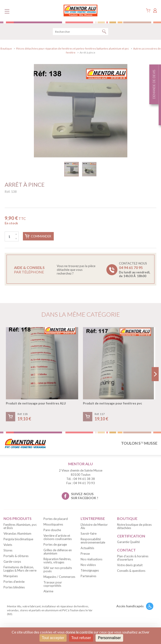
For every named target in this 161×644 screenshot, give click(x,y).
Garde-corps (12, 562)
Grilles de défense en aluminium (58, 552)
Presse (85, 554)
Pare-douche (52, 530)
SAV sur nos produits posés (58, 569)
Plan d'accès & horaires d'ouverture (133, 558)
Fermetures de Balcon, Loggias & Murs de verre (20, 569)
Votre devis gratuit (130, 565)
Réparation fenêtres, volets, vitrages (57, 561)
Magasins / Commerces (59, 577)
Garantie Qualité (128, 542)
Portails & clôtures (16, 556)
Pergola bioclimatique (18, 539)
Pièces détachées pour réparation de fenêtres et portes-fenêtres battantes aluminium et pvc (73, 48)
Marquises (11, 576)
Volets (8, 545)
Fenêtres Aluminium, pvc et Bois (20, 526)
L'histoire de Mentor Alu (94, 526)
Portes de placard (56, 519)
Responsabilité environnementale (93, 541)
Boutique (6, 48)
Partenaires (88, 576)
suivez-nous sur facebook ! (85, 496)
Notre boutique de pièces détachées (134, 526)
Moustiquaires (53, 524)
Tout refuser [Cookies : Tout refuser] (81, 638)
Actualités (87, 548)
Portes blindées (14, 587)
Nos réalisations (91, 559)
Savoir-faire (89, 533)
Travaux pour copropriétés (53, 584)
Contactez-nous (135, 270)
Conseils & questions (131, 571)
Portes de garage (55, 544)
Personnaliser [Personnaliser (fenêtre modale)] (109, 638)
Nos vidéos (88, 565)
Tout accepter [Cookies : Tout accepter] (53, 638)
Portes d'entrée (14, 582)
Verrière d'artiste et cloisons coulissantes (58, 537)
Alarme (48, 591)
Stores (8, 550)
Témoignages (90, 570)
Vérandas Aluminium (17, 533)
